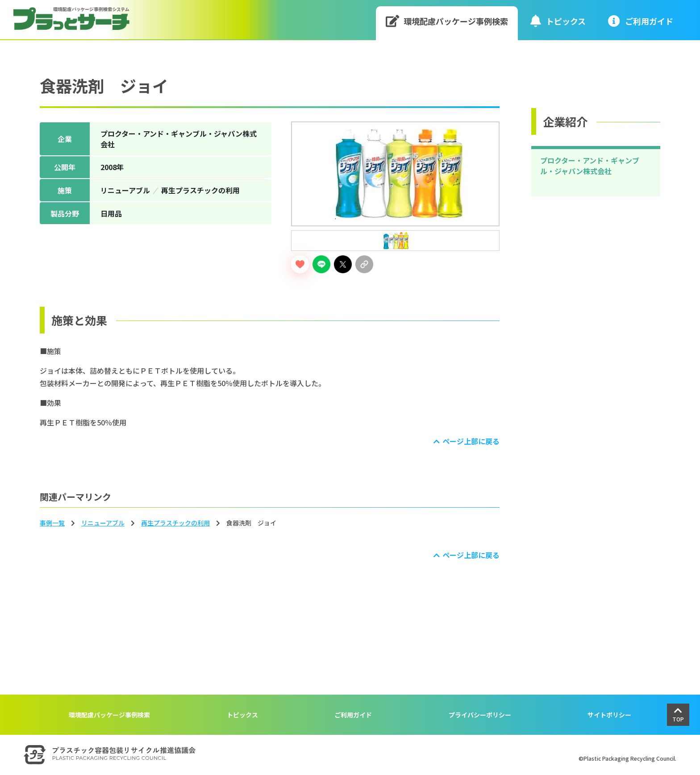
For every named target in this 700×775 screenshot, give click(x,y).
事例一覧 (52, 523)
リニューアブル (103, 523)
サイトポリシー (609, 715)
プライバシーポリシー (480, 715)
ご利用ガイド (353, 715)
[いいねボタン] (300, 264)
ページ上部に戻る (471, 441)
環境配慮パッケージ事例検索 (447, 21)
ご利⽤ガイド (641, 21)
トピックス (558, 21)
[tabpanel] (395, 174)
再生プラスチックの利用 (175, 523)
